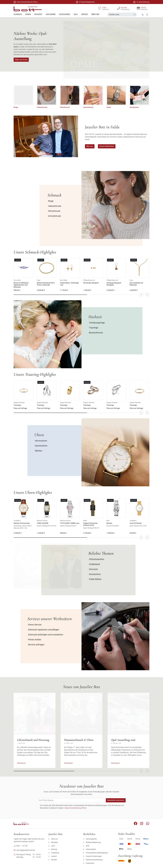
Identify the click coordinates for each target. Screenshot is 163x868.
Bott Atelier (64, 280)
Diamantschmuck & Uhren (79, 740)
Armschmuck (88, 107)
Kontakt (124, 8)
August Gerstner (19, 402)
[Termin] (138, 8)
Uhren (109, 107)
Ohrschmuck (65, 107)
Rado (85, 521)
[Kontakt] (118, 8)
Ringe (16, 107)
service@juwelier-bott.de (26, 850)
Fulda (104, 8)
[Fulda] (100, 8)
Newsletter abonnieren (116, 800)
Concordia (17, 280)
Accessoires (134, 107)
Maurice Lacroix (42, 521)
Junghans (17, 521)
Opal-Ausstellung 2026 (123, 740)
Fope (39, 280)
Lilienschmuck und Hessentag (33, 740)
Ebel (108, 521)
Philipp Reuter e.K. (89, 280)
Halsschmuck (42, 107)
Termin (143, 8)
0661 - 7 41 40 (22, 846)
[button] (135, 15)
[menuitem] (18, 14)
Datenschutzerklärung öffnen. (76, 808)
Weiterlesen (21, 763)
